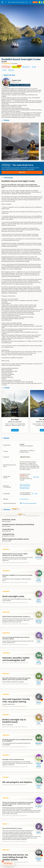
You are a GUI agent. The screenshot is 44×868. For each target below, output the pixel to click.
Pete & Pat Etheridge (39, 622)
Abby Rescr (39, 745)
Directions (26, 67)
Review (11, 70)
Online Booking (24, 500)
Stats (24, 516)
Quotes (20, 516)
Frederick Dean (39, 788)
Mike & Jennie (39, 684)
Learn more (15, 174)
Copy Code (36, 478)
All (19, 511)
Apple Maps (24, 489)
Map (34, 67)
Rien (39, 724)
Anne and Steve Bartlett (39, 766)
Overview (15, 511)
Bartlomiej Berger (39, 860)
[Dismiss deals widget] (3, 861)
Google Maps (25, 486)
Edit (4, 70)
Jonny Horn (39, 559)
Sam (39, 642)
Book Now (16, 67)
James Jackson (39, 602)
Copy (36, 495)
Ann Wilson (39, 808)
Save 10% (37, 172)
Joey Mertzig (39, 663)
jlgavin (39, 833)
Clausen (39, 704)
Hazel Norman (39, 581)
